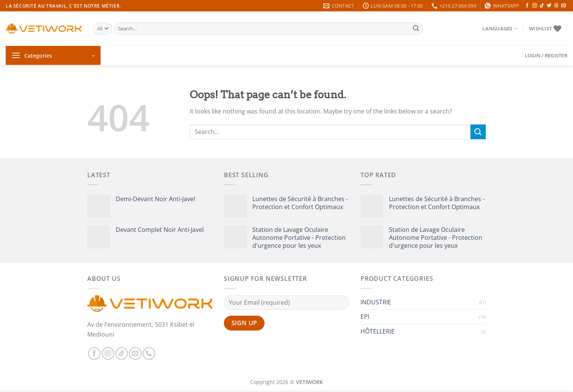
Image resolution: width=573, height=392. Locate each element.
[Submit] (416, 29)
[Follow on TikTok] (542, 6)
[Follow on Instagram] (535, 6)
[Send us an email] (564, 6)
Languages (500, 29)
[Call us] (149, 353)
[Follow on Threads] (556, 6)
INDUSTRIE (376, 302)
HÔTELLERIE (378, 331)
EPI (365, 316)
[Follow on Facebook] (527, 6)
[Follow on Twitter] (549, 6)
